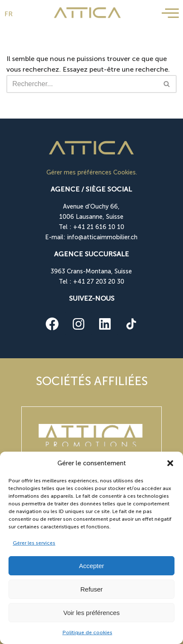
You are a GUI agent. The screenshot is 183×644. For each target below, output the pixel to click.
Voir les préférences (92, 613)
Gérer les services (34, 543)
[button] (170, 463)
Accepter (91, 566)
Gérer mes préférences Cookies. (92, 172)
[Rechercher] (82, 84)
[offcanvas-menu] (170, 13)
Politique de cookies (87, 632)
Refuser (92, 589)
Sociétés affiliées (92, 381)
